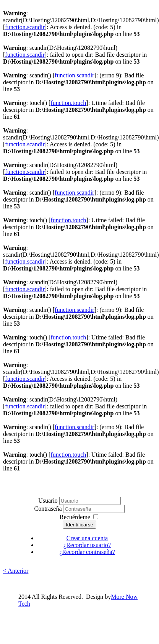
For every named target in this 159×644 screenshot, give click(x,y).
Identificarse (79, 525)
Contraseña (49, 509)
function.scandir (25, 27)
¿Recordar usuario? (87, 545)
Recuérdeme (75, 517)
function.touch (68, 103)
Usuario (48, 501)
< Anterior (16, 571)
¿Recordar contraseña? (87, 552)
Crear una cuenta (87, 538)
